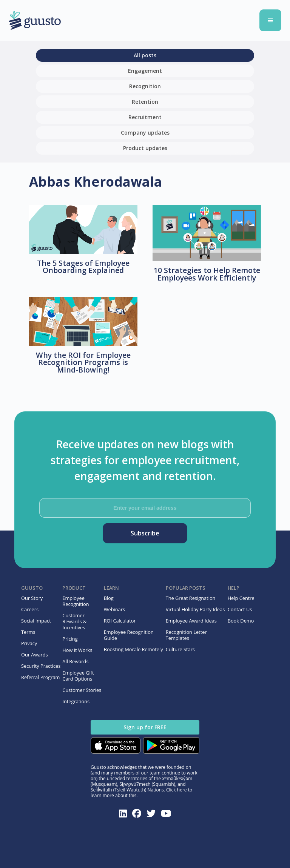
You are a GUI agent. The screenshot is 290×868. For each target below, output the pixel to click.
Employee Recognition (76, 601)
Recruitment (145, 117)
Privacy (29, 643)
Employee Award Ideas (191, 621)
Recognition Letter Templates (186, 635)
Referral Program (40, 677)
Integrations (76, 701)
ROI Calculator (120, 621)
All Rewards (75, 661)
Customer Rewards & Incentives (74, 621)
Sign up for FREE (145, 727)
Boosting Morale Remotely (133, 649)
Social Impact (36, 621)
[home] (113, 21)
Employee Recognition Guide (129, 635)
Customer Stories (82, 690)
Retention (145, 102)
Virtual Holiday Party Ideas (195, 609)
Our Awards (35, 655)
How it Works (77, 650)
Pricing (70, 639)
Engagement (145, 71)
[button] (270, 20)
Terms (28, 632)
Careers (30, 609)
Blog (109, 598)
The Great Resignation (191, 598)
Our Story (32, 598)
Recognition (145, 86)
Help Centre (241, 598)
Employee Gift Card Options (78, 676)
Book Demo (241, 621)
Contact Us (240, 609)
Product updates (145, 148)
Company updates (145, 133)
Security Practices (41, 666)
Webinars (114, 609)
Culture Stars (180, 649)
